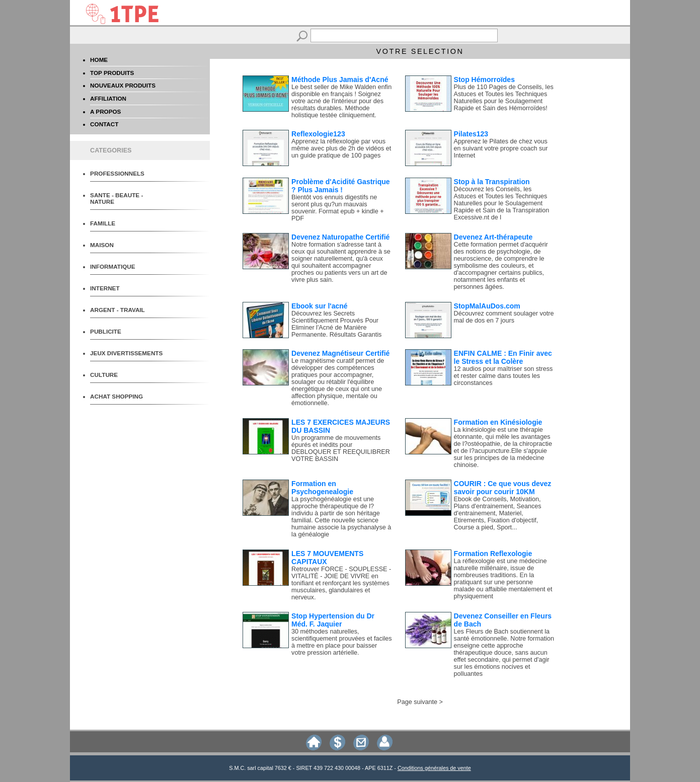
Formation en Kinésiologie (498, 422)
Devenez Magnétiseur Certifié (340, 353)
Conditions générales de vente (434, 768)
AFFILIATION (108, 98)
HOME (99, 60)
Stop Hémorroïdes (484, 80)
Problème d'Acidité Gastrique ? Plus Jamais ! (341, 186)
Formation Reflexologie (493, 554)
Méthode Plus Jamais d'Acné (340, 80)
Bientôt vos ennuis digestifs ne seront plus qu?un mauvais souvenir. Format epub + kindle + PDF (337, 208)
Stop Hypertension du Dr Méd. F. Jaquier (333, 620)
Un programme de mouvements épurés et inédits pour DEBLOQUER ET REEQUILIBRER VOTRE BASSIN (341, 448)
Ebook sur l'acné (319, 306)
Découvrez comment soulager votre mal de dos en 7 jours (504, 317)
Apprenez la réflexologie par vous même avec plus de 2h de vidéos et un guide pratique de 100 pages (341, 148)
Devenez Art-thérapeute (493, 237)
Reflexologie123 (318, 134)
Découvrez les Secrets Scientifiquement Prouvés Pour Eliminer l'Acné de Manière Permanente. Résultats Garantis (336, 324)
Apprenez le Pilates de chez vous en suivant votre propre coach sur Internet (501, 148)
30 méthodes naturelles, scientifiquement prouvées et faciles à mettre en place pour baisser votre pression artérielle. (342, 642)
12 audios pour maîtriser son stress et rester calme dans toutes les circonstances (503, 376)
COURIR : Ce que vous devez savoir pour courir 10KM (503, 488)
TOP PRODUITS (112, 73)
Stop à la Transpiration (492, 182)
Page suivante (417, 702)
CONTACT (104, 124)
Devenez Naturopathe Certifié (340, 237)
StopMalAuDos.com (487, 306)
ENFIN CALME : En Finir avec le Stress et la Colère (503, 357)
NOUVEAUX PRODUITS (123, 85)
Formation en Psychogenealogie (322, 488)
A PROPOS (105, 111)
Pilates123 (471, 134)
